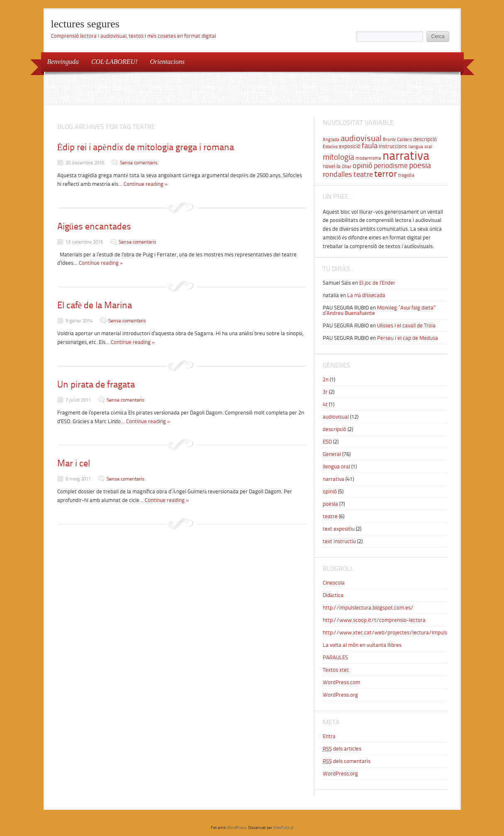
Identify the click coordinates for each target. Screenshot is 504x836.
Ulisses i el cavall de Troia (406, 325)
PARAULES (335, 657)
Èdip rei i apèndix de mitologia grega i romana (146, 147)
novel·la (332, 166)
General (332, 454)
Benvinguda (63, 62)
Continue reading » (146, 184)
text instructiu (339, 541)
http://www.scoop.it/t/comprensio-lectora (374, 620)
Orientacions (167, 62)
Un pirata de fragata (96, 384)
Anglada (331, 140)
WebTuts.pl (283, 827)
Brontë (390, 140)
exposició (350, 146)
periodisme (391, 166)
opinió (363, 166)
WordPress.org (340, 695)
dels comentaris (347, 761)
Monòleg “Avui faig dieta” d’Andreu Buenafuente (379, 310)
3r (325, 392)
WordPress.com (341, 682)
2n (326, 379)
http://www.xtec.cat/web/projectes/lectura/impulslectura (393, 632)
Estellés (330, 147)
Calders (404, 140)
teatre (363, 174)
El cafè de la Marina (95, 305)
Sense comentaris (139, 163)
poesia (420, 165)
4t (325, 404)
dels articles (342, 749)
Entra (329, 736)
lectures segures (85, 24)
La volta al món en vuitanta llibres (362, 645)
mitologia (338, 157)
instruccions (393, 146)
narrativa (406, 156)
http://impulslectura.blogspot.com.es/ (368, 608)
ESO (327, 442)
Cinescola (334, 583)
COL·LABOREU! (114, 62)
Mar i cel (74, 463)
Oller (347, 167)
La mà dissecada (366, 295)
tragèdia (407, 175)
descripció (425, 139)
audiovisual (361, 138)
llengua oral (420, 147)
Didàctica (333, 595)
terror (386, 174)
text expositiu (339, 529)
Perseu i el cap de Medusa (408, 338)
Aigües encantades (94, 226)
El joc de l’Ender (377, 283)
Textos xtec (336, 670)
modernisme (368, 158)
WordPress (236, 827)
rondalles (337, 174)
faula (370, 146)
